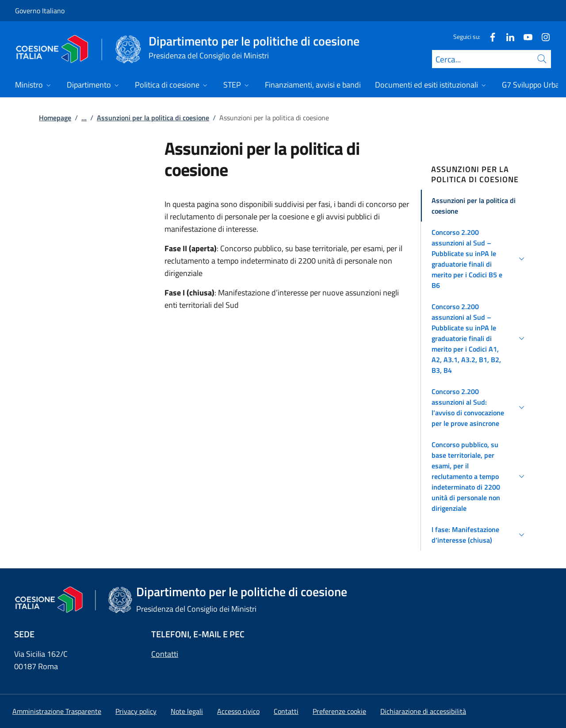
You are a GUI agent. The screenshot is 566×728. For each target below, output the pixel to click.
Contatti (165, 654)
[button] (480, 206)
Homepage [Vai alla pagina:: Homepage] (55, 118)
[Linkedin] (507, 36)
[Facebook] (489, 36)
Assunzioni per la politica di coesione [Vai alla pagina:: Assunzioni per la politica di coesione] (153, 118)
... (84, 118)
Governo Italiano (40, 11)
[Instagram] (542, 36)
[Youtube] (524, 36)
